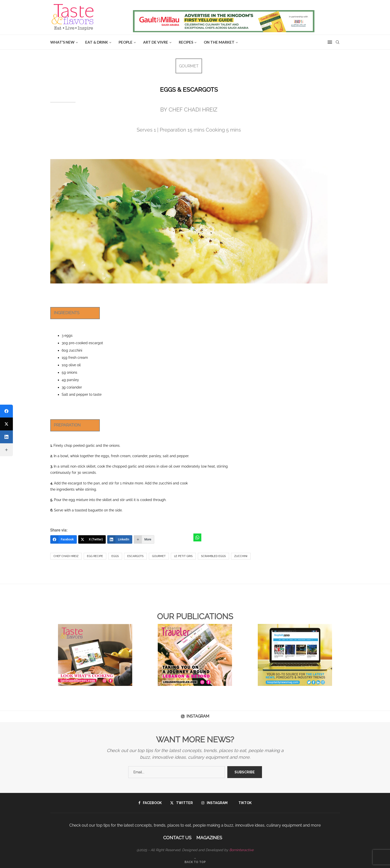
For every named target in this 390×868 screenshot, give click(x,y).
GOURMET (189, 66)
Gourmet (159, 556)
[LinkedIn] (120, 539)
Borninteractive (241, 850)
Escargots (135, 556)
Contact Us (177, 838)
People (126, 42)
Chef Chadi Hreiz (66, 556)
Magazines (209, 838)
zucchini (241, 556)
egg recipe (95, 556)
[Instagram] (214, 803)
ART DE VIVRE (156, 42)
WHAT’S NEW (62, 42)
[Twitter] (182, 803)
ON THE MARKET (219, 42)
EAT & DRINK (97, 42)
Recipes (186, 42)
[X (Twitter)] (92, 539)
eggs (115, 556)
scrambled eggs (213, 556)
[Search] (338, 42)
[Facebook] (64, 539)
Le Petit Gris (183, 556)
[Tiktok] (244, 803)
